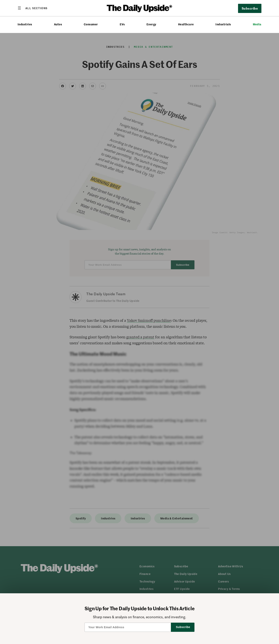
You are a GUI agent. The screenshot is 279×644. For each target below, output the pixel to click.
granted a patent (140, 337)
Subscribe (250, 8)
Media (257, 24)
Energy (151, 24)
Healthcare (186, 24)
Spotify (81, 518)
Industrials (223, 24)
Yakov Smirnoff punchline (149, 320)
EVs (122, 24)
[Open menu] (33, 8)
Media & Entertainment (153, 47)
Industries (25, 24)
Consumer (91, 24)
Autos (58, 24)
